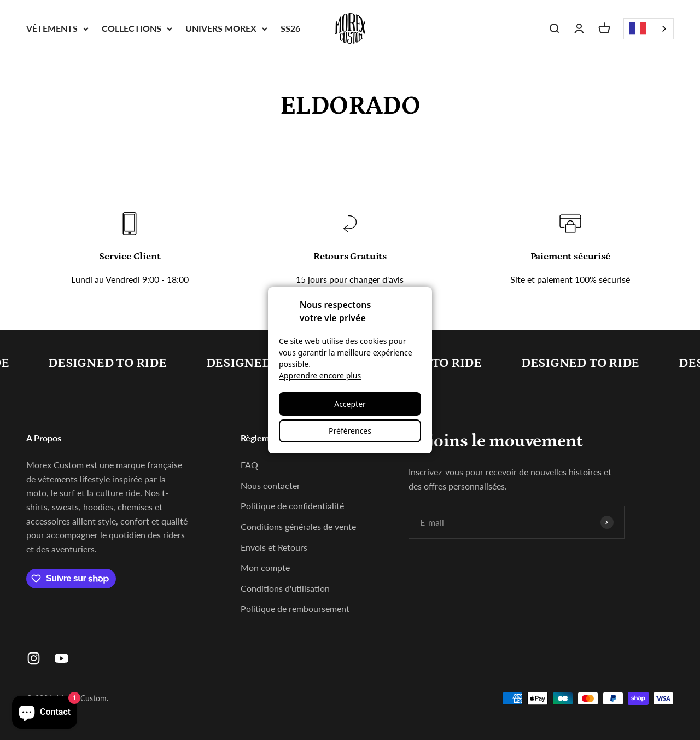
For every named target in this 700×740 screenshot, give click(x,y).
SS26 (290, 28)
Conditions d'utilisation (285, 588)
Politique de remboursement (295, 608)
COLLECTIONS (137, 28)
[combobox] (649, 29)
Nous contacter (270, 485)
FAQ (249, 465)
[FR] (649, 29)
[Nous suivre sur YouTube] (62, 658)
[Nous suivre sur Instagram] (34, 658)
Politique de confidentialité (292, 506)
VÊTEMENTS (57, 28)
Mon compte (265, 567)
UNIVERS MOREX (226, 28)
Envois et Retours (274, 547)
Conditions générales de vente (298, 526)
